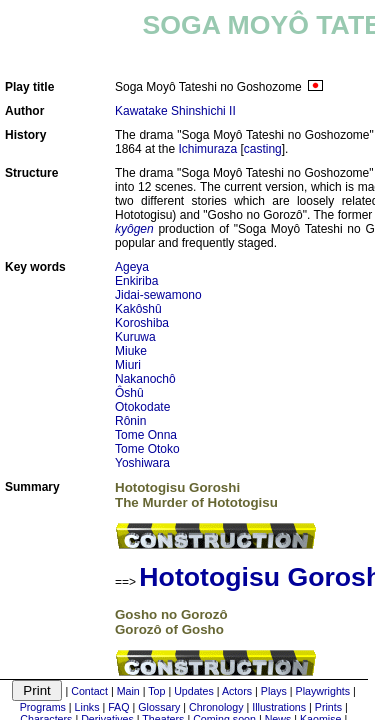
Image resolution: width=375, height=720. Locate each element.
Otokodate (142, 407)
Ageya (132, 267)
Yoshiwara (142, 463)
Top (156, 691)
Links (87, 707)
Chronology (216, 707)
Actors (237, 691)
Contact (89, 691)
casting (263, 149)
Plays (274, 691)
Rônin (130, 421)
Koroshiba (142, 323)
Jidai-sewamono (158, 295)
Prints (328, 707)
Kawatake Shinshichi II (175, 111)
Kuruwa (135, 337)
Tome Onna (146, 435)
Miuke (131, 351)
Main (128, 691)
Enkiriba (136, 281)
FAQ (118, 707)
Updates (194, 691)
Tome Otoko (147, 449)
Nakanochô (145, 379)
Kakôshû (138, 309)
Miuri (128, 365)
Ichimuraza (207, 149)
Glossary (159, 707)
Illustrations (279, 707)
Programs (43, 707)
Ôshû (129, 393)
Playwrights (323, 691)
